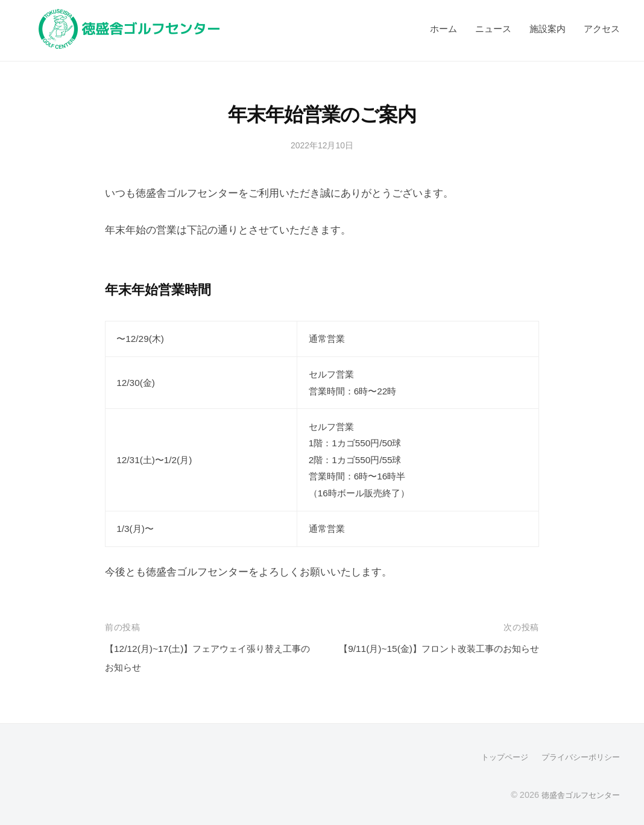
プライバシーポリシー (578, 757)
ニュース (493, 29)
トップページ (497, 757)
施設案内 (548, 29)
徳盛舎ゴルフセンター (578, 794)
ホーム (444, 29)
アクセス (602, 29)
